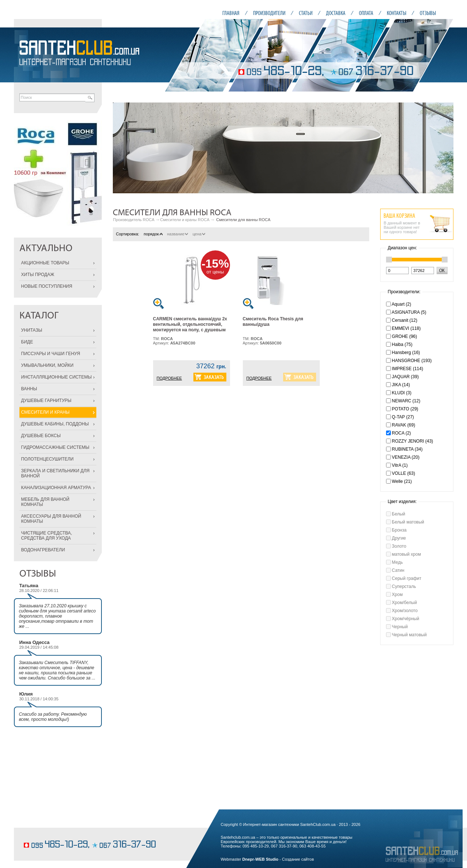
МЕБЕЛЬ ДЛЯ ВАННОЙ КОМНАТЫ (45, 502)
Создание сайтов (298, 859)
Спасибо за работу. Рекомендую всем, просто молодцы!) (53, 717)
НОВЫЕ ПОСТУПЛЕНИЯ (47, 286)
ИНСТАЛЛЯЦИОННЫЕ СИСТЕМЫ (57, 377)
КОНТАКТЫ (396, 13)
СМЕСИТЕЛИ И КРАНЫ (45, 412)
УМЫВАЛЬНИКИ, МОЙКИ (47, 365)
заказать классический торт (48, 834)
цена (199, 234)
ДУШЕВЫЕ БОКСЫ (41, 436)
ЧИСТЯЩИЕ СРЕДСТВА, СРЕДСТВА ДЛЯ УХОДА (47, 536)
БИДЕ (27, 342)
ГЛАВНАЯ (231, 13)
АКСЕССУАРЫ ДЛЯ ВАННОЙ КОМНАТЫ (51, 519)
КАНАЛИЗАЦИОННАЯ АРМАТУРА (56, 488)
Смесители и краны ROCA (185, 220)
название (177, 234)
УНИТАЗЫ (32, 330)
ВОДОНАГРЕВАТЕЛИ (43, 550)
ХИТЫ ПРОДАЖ (38, 275)
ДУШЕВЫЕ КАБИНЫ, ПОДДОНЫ (55, 424)
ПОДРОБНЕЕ (169, 378)
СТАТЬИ (306, 13)
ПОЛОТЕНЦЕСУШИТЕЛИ (47, 459)
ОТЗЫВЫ (428, 13)
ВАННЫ (29, 389)
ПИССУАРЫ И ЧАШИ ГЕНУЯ (51, 354)
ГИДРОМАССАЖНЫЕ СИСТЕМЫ (55, 447)
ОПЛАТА (366, 13)
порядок (153, 234)
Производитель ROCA (134, 220)
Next (444, 148)
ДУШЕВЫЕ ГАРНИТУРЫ (46, 401)
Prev (122, 148)
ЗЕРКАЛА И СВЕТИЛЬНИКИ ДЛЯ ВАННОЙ (55, 473)
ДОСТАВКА (336, 13)
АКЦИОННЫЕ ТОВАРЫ (45, 263)
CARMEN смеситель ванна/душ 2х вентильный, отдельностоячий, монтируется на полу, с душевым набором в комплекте (190, 327)
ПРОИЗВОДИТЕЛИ (269, 13)
